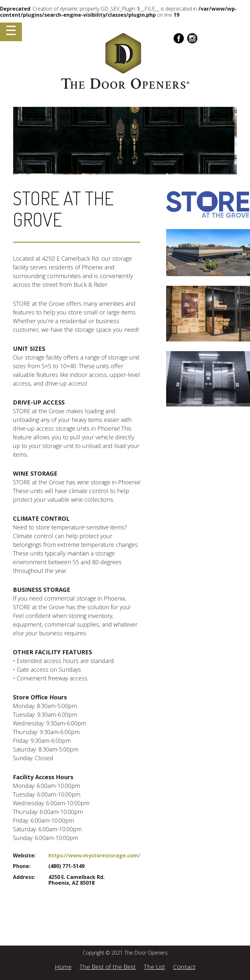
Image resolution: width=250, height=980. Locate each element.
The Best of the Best (108, 967)
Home (63, 967)
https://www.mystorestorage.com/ (94, 855)
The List (155, 967)
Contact (184, 967)
